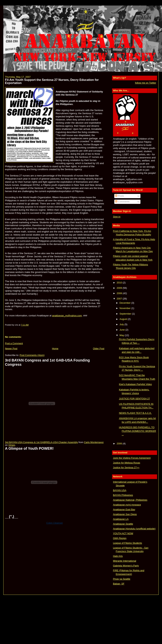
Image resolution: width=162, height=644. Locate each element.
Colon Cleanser (55, 523)
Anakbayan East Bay (124, 509)
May (122, 335)
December (126, 303)
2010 (120, 283)
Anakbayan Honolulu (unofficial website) (134, 529)
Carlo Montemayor (94, 442)
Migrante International (125, 561)
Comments (122, 202)
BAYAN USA (120, 490)
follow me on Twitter (146, 83)
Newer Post (11, 349)
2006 (120, 444)
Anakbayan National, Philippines (130, 500)
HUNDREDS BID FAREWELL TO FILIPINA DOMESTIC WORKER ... (137, 431)
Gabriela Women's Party (126, 566)
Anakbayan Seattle (123, 524)
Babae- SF (119, 584)
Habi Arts (118, 556)
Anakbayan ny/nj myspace (127, 505)
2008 (120, 293)
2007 (120, 299)
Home (55, 349)
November (126, 308)
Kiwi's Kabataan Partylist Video (135, 384)
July (122, 324)
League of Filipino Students (128, 543)
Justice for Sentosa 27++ (126, 467)
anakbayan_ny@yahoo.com (67, 316)
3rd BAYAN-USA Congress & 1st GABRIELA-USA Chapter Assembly (41, 442)
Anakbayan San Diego (125, 514)
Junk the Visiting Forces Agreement (132, 458)
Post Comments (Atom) (32, 355)
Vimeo (12, 445)
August (124, 319)
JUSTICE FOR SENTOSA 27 (134, 399)
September (126, 314)
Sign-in (117, 217)
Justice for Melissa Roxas (127, 463)
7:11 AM (25, 325)
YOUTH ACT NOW (123, 533)
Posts (119, 196)
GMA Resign (120, 538)
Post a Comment (14, 343)
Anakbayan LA (121, 519)
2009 (120, 288)
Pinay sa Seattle (122, 579)
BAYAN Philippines (123, 495)
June (123, 330)
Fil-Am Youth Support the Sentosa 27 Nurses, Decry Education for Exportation (52, 81)
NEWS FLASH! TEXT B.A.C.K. (135, 413)
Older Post (99, 349)
